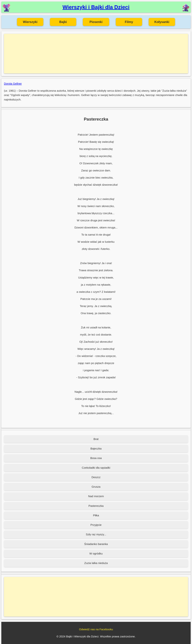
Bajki (63, 22)
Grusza (96, 487)
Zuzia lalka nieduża (96, 563)
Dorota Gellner (13, 84)
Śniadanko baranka (96, 544)
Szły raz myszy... (96, 534)
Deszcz (96, 477)
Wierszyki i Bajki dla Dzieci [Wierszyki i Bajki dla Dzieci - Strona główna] (96, 7)
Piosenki (96, 22)
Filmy (129, 22)
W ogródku (96, 553)
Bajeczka (96, 449)
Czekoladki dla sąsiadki (96, 468)
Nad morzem (96, 496)
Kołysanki (162, 22)
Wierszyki (30, 22)
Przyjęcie (96, 525)
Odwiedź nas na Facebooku (96, 629)
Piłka (96, 515)
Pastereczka (96, 506)
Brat (96, 439)
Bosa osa (96, 458)
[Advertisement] (96, 54)
